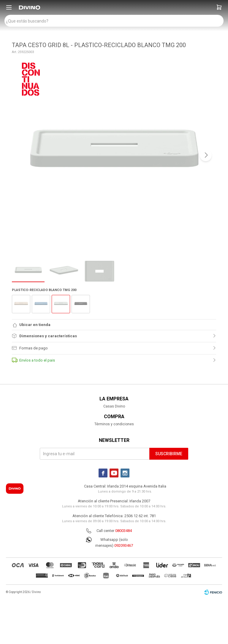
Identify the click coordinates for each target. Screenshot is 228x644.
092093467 (124, 545)
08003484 (123, 531)
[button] (219, 7)
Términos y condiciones (114, 424)
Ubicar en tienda (35, 325)
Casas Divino (114, 406)
